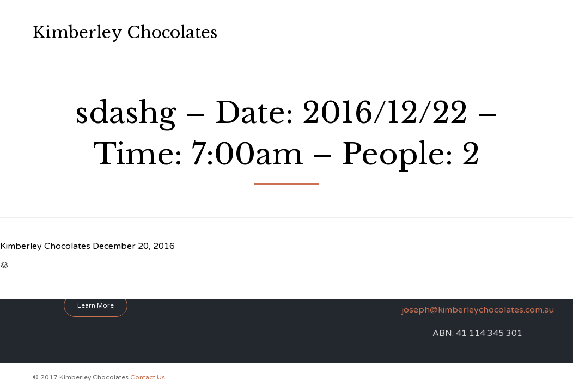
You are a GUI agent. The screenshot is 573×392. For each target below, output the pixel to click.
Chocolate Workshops (372, 16)
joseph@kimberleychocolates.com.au (478, 310)
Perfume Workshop (295, 49)
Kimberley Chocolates (125, 33)
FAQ (351, 49)
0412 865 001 (499, 32)
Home (272, 16)
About (308, 16)
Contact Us (393, 49)
